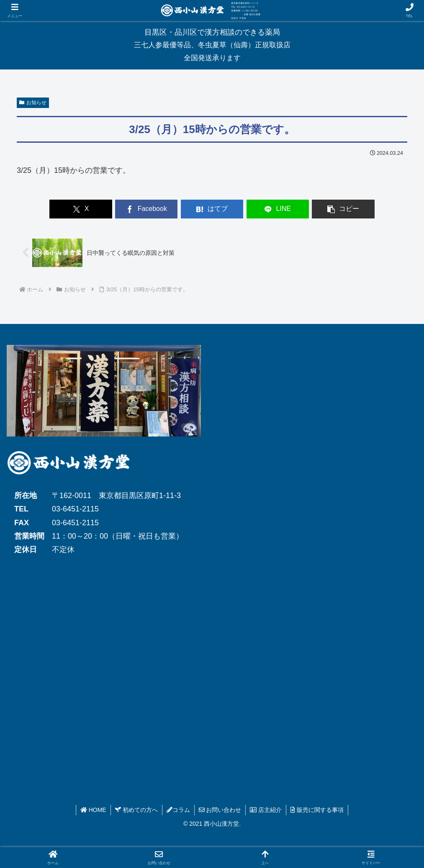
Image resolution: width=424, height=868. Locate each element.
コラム (178, 810)
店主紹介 (266, 810)
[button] (343, 209)
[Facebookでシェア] (146, 209)
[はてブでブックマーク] (212, 209)
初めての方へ (136, 810)
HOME (93, 810)
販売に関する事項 (317, 810)
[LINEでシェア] (278, 209)
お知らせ (33, 103)
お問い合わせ (220, 810)
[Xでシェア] (81, 209)
